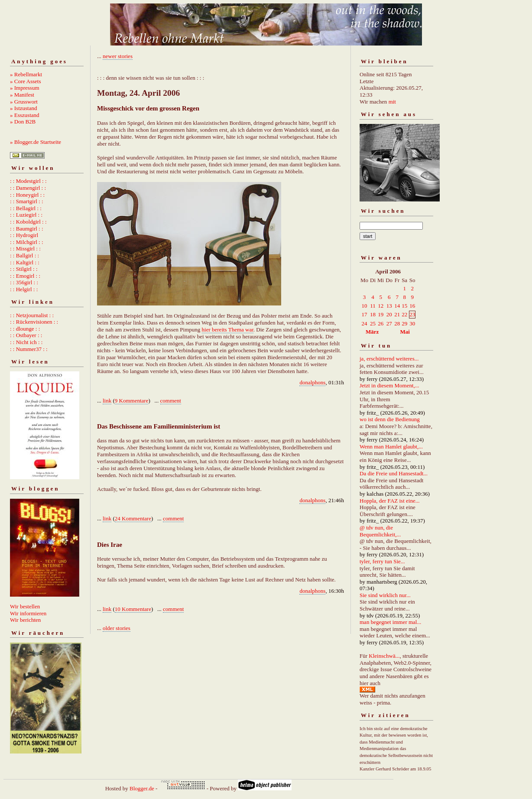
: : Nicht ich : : (26, 342)
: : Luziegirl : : (26, 215)
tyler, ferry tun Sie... (382, 561)
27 (389, 323)
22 (404, 314)
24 (365, 323)
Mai (405, 332)
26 (381, 323)
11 (373, 306)
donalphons (312, 382)
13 (389, 306)
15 (404, 306)
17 (365, 314)
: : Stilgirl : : (24, 269)
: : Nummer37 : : (29, 349)
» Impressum (25, 88)
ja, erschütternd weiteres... (389, 359)
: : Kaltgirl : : (25, 262)
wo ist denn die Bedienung (390, 419)
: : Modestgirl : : (28, 181)
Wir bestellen (25, 606)
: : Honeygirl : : (27, 195)
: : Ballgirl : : (24, 255)
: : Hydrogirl (24, 235)
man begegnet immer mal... (390, 622)
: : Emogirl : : (25, 276)
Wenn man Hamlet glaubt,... (391, 447)
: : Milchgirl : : (27, 242)
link (107, 401)
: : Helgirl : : (24, 289)
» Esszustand (25, 115)
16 (412, 306)
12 (381, 306)
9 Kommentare (132, 401)
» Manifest (22, 95)
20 (389, 314)
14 (397, 306)
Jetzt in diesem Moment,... (389, 385)
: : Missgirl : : (25, 248)
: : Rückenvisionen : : (34, 322)
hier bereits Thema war (228, 330)
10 (365, 306)
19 (381, 314)
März (372, 332)
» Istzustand (23, 108)
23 (412, 314)
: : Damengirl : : (28, 188)
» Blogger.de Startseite (36, 142)
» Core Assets (26, 81)
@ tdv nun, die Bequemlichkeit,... (380, 531)
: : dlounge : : (25, 329)
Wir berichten (25, 620)
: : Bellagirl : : (26, 208)
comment (171, 401)
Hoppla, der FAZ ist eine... (389, 501)
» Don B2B (23, 122)
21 (397, 314)
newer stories (118, 56)
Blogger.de (142, 788)
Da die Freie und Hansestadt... (394, 473)
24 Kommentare (133, 518)
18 (373, 314)
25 (373, 323)
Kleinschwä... (384, 656)
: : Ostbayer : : (26, 335)
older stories (117, 628)
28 (397, 323)
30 (412, 323)
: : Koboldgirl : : (28, 222)
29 (404, 323)
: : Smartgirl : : (27, 201)
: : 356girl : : (24, 282)
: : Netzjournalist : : (32, 315)
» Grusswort (24, 102)
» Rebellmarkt (26, 74)
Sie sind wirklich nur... (385, 595)
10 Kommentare (133, 609)
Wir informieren (28, 613)
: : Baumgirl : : (27, 229)
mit (392, 102)
